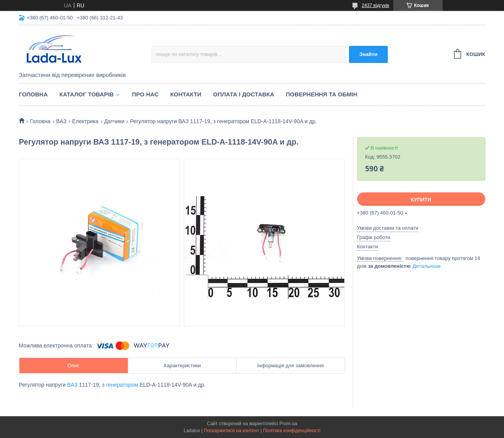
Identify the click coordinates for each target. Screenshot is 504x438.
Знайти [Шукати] (369, 54)
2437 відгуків (376, 5)
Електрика (85, 121)
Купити (421, 200)
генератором (122, 385)
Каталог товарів (87, 94)
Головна (33, 94)
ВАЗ (62, 121)
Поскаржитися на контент (231, 431)
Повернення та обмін (322, 94)
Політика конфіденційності (292, 431)
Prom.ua (288, 424)
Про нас (146, 94)
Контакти (186, 94)
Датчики (114, 121)
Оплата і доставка (243, 94)
